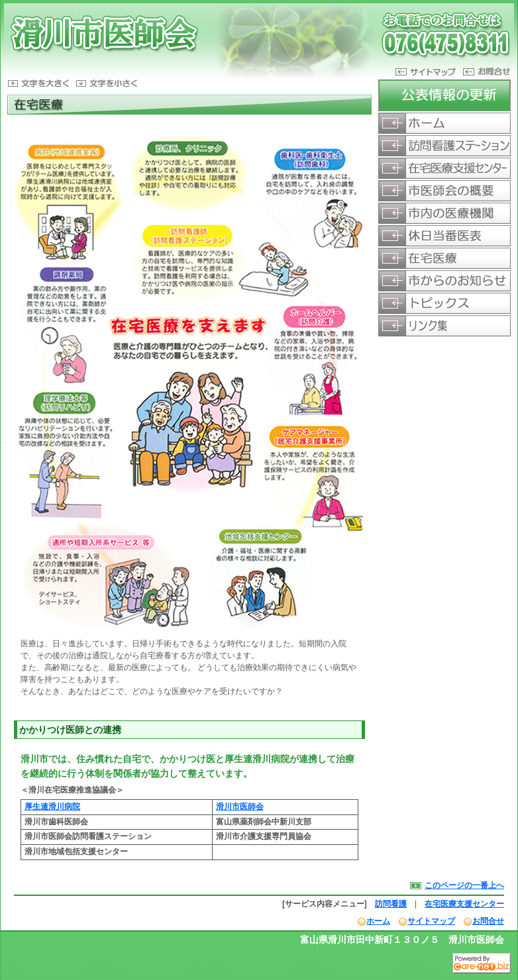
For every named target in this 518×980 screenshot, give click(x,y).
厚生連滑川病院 (52, 807)
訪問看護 (391, 904)
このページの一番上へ (464, 885)
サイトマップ (431, 921)
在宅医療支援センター (464, 904)
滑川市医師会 (240, 807)
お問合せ (488, 921)
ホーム (378, 921)
